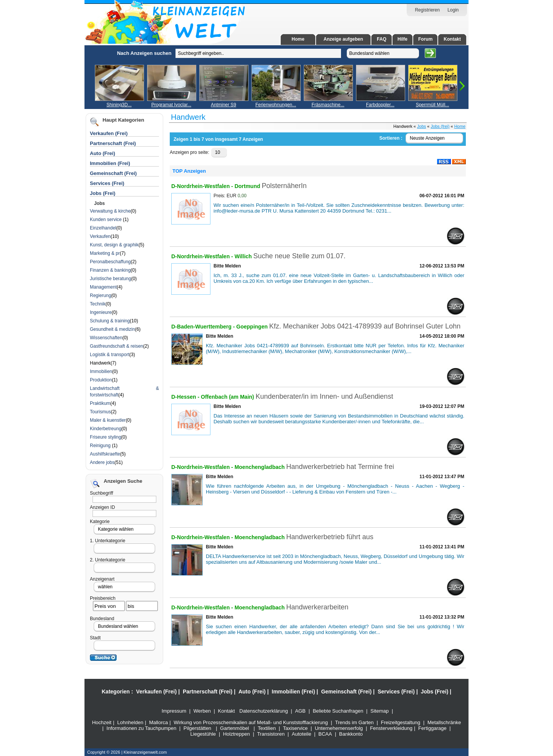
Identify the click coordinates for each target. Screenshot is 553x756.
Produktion (101, 380)
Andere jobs (102, 462)
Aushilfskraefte (105, 454)
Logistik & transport (110, 355)
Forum (425, 39)
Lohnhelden (130, 722)
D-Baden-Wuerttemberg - (204, 327)
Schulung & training (110, 321)
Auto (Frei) (103, 153)
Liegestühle (203, 734)
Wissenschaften (106, 338)
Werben (202, 711)
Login (453, 10)
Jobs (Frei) (103, 193)
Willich (244, 256)
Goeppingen (253, 327)
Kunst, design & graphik (114, 245)
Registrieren (427, 10)
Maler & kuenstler (108, 420)
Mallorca (158, 722)
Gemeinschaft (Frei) (113, 173)
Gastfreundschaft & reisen (117, 346)
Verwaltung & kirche (110, 211)
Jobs (421, 126)
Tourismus (100, 412)
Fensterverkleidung (391, 728)
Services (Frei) (107, 183)
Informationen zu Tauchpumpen (141, 728)
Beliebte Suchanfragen (338, 711)
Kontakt (452, 39)
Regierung (100, 295)
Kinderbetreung (106, 429)
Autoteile (302, 734)
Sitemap (380, 711)
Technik (98, 304)
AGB (300, 711)
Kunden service (106, 220)
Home (298, 39)
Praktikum (100, 403)
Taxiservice (295, 728)
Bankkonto (351, 734)
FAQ (382, 39)
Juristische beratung (110, 279)
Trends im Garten (354, 722)
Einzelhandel (103, 228)
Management (103, 287)
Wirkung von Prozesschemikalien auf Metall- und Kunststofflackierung (251, 722)
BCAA (325, 734)
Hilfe (402, 39)
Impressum (174, 711)
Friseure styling (105, 437)
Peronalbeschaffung (110, 262)
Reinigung (101, 446)
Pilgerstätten (197, 728)
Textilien (267, 728)
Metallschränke (444, 722)
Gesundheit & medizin (112, 329)
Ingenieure (101, 312)
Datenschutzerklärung (263, 711)
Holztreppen (237, 734)
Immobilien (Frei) (110, 163)
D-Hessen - (186, 397)
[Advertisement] (44, 160)
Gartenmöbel (234, 728)
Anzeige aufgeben (344, 39)
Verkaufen (100, 236)
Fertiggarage (432, 728)
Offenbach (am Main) (228, 397)
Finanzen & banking (110, 270)
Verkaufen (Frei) (109, 133)
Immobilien (101, 371)
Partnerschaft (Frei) (113, 143)
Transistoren (271, 734)
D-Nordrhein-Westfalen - (203, 186)
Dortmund (248, 186)
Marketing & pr (105, 253)
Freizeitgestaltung (401, 722)
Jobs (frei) (440, 126)
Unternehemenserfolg (339, 728)
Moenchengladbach (261, 467)
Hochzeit (102, 722)
